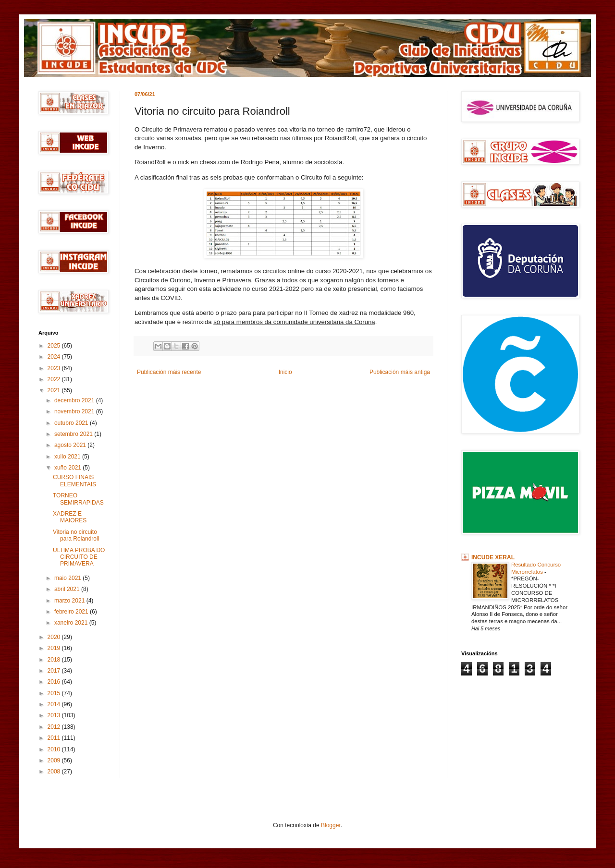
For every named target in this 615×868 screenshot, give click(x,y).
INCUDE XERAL (493, 557)
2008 (55, 772)
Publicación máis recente (169, 372)
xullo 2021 (68, 457)
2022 (55, 379)
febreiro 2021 (72, 612)
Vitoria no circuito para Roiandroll (76, 535)
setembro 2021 (74, 434)
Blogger (331, 825)
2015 (55, 693)
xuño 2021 (68, 468)
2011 (55, 738)
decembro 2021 (75, 400)
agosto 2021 (71, 445)
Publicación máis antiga (400, 372)
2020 (55, 637)
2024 (55, 357)
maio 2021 (68, 578)
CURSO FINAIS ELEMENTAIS (74, 481)
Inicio (285, 372)
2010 (55, 749)
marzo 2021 (70, 601)
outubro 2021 (72, 423)
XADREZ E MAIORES (70, 517)
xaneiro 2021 (72, 623)
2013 (55, 715)
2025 (55, 346)
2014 (55, 704)
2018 (55, 660)
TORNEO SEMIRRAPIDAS (78, 499)
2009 (55, 760)
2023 (55, 368)
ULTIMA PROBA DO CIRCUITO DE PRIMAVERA (79, 557)
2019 (55, 648)
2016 (55, 682)
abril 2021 (68, 589)
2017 (55, 671)
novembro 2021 (75, 411)
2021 (55, 390)
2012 (55, 727)
